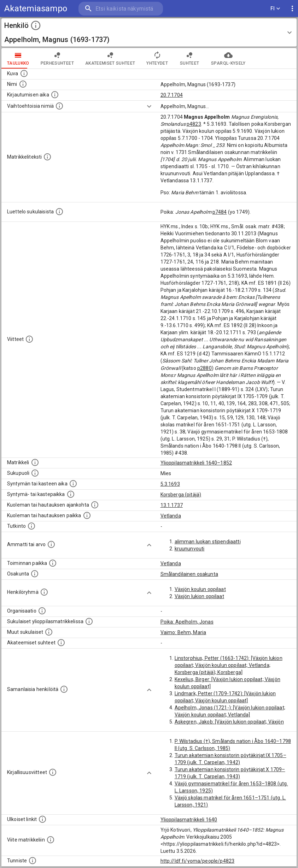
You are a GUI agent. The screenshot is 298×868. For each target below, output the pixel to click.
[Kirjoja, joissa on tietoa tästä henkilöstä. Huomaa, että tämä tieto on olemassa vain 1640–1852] (53, 772)
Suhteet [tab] (189, 58)
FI (275, 9)
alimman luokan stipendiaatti (208, 542)
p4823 (194, 124)
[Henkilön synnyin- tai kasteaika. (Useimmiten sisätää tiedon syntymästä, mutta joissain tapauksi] (73, 484)
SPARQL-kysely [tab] (228, 58)
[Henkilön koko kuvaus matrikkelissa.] (47, 157)
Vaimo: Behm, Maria (183, 632)
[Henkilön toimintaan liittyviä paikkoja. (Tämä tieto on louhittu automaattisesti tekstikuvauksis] (53, 563)
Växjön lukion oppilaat (199, 596)
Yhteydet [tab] (157, 58)
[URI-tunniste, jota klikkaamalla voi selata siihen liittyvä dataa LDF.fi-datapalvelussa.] (33, 861)
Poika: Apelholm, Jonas (187, 622)
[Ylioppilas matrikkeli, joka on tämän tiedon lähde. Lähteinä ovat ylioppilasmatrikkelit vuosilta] (35, 462)
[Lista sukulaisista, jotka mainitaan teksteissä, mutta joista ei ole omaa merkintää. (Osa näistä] (49, 632)
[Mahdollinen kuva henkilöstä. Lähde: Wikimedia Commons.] (24, 73)
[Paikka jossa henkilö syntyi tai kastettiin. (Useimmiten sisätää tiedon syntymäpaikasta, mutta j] (71, 494)
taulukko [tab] (18, 58)
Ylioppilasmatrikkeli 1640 (189, 820)
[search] (121, 9)
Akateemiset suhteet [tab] (110, 58)
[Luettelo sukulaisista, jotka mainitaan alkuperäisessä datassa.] (59, 212)
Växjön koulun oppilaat (200, 589)
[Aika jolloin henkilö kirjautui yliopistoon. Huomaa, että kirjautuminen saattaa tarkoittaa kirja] (55, 95)
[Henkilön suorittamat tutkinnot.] (31, 526)
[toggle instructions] (36, 25)
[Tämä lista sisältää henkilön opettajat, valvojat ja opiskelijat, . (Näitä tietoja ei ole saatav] (61, 643)
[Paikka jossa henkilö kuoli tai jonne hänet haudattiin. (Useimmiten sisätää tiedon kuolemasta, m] (87, 515)
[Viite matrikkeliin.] (51, 840)
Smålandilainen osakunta (189, 574)
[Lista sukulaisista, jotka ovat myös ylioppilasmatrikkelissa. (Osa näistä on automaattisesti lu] (89, 621)
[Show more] (149, 106)
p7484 (220, 212)
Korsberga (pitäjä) (181, 495)
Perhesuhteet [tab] (57, 58)
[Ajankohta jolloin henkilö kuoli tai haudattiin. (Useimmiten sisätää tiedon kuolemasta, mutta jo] (95, 505)
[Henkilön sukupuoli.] (35, 473)
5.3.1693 (170, 484)
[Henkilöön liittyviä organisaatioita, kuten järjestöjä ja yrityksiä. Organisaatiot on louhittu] (42, 611)
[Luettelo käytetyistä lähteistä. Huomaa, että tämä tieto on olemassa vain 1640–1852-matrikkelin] (29, 339)
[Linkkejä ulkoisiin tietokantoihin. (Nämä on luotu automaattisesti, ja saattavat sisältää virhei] (42, 819)
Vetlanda (171, 516)
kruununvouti (190, 549)
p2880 (204, 368)
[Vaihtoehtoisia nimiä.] (59, 106)
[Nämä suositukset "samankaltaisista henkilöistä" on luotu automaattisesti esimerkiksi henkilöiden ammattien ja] (64, 689)
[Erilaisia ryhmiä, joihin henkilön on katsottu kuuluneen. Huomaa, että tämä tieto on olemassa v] (44, 592)
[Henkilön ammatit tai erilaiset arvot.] (51, 544)
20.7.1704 (172, 95)
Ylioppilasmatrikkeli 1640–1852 (196, 463)
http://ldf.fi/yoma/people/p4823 (198, 861)
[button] (149, 33)
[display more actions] (292, 9)
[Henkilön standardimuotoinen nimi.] (23, 84)
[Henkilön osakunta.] (35, 574)
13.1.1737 (172, 505)
